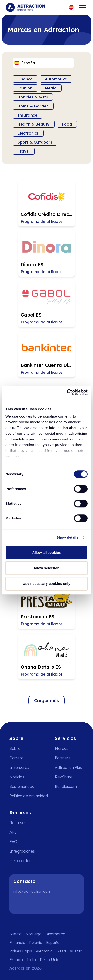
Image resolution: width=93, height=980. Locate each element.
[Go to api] (23, 832)
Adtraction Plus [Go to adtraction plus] (68, 767)
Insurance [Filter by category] (27, 115)
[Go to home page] (25, 7)
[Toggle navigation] (83, 7)
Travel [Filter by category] (24, 151)
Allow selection (46, 568)
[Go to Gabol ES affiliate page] (46, 304)
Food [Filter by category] (67, 124)
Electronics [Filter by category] (28, 133)
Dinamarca (55, 934)
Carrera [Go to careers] (16, 758)
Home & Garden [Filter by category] (33, 106)
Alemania (44, 951)
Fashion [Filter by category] (25, 88)
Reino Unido (51, 960)
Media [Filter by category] (51, 88)
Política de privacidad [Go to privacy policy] (29, 796)
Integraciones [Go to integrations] (22, 851)
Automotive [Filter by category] (56, 79)
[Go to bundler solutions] (69, 786)
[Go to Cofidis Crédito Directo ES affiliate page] (46, 204)
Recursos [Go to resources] (18, 823)
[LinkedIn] (19, 904)
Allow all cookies (47, 553)
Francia (16, 960)
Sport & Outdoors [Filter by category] (35, 142)
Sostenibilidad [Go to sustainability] (22, 786)
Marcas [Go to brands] (62, 748)
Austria (76, 951)
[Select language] (71, 7)
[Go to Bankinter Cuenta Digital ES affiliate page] (46, 355)
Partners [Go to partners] (63, 758)
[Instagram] (34, 904)
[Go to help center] (23, 861)
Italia (31, 960)
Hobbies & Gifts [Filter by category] (33, 97)
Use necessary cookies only (46, 584)
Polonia (36, 943)
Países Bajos (21, 951)
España (53, 943)
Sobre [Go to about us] (15, 748)
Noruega (33, 934)
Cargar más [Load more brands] (46, 701)
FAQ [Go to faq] (13, 842)
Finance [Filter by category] (25, 79)
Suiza (61, 951)
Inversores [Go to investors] (19, 767)
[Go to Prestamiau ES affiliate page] (46, 606)
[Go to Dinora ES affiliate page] (46, 254)
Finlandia (17, 943)
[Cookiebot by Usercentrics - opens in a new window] (67, 392)
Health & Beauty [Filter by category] (34, 124)
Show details (67, 537)
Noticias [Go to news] (17, 777)
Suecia (16, 934)
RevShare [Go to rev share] (64, 777)
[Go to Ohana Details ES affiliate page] (46, 656)
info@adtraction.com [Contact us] (32, 891)
